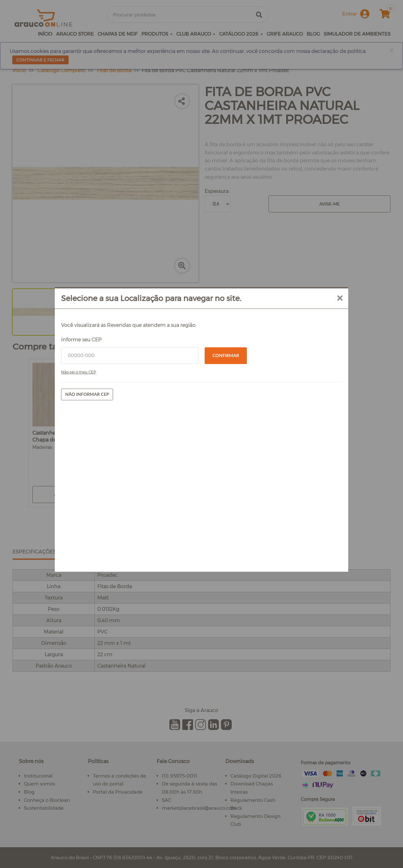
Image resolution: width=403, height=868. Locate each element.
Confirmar (226, 355)
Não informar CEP (87, 394)
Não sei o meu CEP (79, 372)
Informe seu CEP (81, 340)
